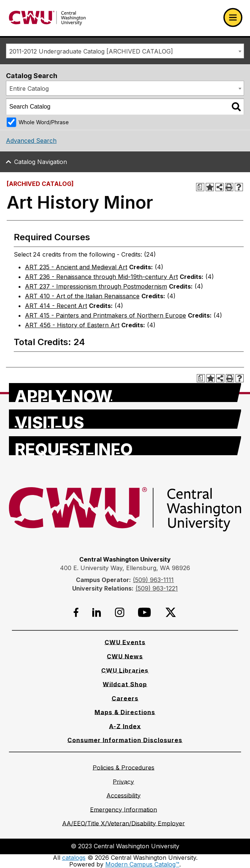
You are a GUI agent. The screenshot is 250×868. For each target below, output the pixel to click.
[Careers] (125, 698)
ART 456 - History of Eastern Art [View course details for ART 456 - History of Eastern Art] (72, 325)
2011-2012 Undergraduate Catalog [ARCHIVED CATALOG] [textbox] (91, 51)
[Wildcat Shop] (125, 684)
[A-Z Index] (125, 726)
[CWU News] (125, 656)
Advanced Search (31, 141)
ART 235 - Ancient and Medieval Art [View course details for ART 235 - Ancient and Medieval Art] (76, 267)
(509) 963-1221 (157, 588)
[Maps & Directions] (125, 712)
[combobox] (125, 51)
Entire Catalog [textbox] (29, 89)
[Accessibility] (124, 795)
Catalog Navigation (41, 162)
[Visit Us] (125, 419)
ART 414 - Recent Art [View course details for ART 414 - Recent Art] (56, 306)
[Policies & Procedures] (124, 768)
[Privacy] (123, 782)
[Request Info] (125, 446)
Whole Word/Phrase (44, 122)
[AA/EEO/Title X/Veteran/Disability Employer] (124, 823)
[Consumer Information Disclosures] (125, 740)
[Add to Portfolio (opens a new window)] (210, 187)
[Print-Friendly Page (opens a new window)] (229, 187)
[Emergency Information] (124, 810)
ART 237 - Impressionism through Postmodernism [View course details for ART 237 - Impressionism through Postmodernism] (96, 286)
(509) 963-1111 (153, 580)
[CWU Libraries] (125, 671)
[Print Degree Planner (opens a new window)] (200, 187)
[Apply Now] (125, 393)
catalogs (74, 858)
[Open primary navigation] (233, 17)
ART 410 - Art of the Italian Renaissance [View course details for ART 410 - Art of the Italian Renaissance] (82, 296)
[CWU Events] (125, 642)
